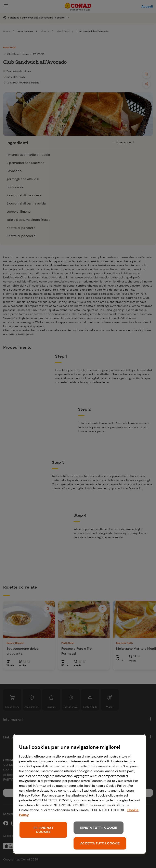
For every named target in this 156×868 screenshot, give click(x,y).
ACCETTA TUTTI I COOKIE (100, 843)
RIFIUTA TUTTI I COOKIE (99, 828)
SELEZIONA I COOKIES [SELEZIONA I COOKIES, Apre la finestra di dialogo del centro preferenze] (43, 830)
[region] (80, 794)
